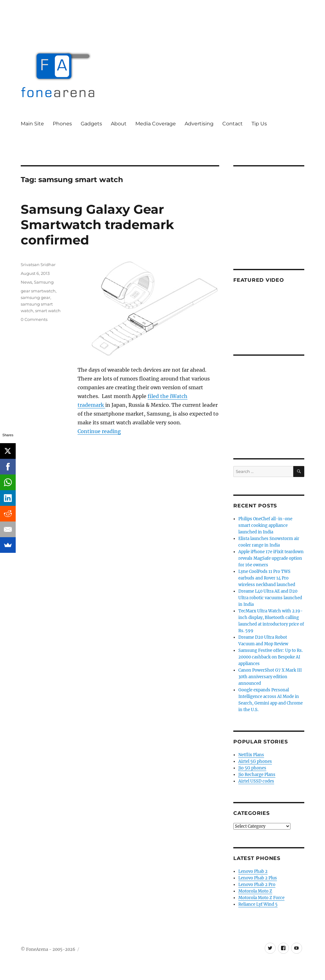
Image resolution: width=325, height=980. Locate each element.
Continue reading (99, 431)
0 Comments (34, 319)
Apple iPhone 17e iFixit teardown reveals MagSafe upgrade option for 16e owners (271, 558)
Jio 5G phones (252, 768)
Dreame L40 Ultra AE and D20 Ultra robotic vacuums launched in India (270, 598)
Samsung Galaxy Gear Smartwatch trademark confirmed (97, 225)
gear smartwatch (38, 291)
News (26, 282)
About (119, 124)
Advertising (199, 124)
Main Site (32, 124)
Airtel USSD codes (256, 781)
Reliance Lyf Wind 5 (258, 904)
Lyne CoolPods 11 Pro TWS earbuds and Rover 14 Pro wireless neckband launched (267, 578)
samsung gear (35, 297)
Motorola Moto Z (255, 891)
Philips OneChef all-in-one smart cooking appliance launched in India (265, 525)
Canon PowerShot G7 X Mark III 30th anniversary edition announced (270, 677)
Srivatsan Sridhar (38, 265)
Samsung (44, 282)
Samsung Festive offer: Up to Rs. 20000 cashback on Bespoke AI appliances (271, 657)
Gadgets (91, 124)
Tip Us (259, 124)
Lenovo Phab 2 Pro (257, 885)
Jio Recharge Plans (257, 775)
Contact (233, 124)
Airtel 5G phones (255, 761)
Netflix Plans (251, 755)
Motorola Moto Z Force (261, 898)
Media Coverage (156, 124)
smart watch (48, 311)
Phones (62, 124)
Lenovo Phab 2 (253, 871)
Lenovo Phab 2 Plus (258, 878)
